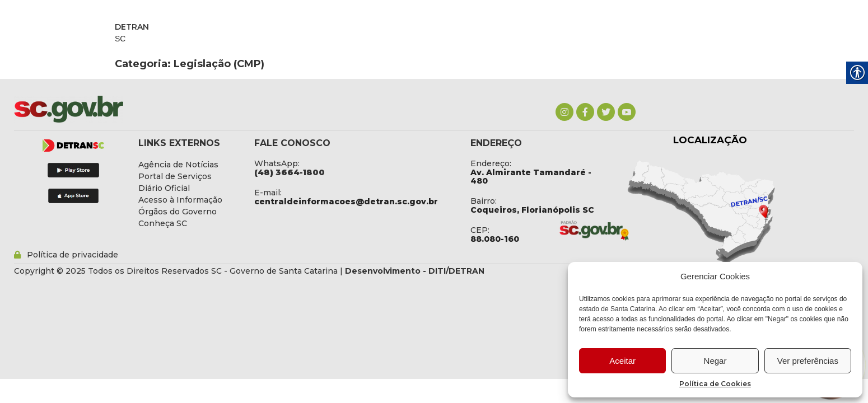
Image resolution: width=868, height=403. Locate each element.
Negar (715, 361)
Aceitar (622, 361)
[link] (564, 112)
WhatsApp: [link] (277, 163)
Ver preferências (808, 361)
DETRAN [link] (132, 27)
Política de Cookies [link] (715, 384)
